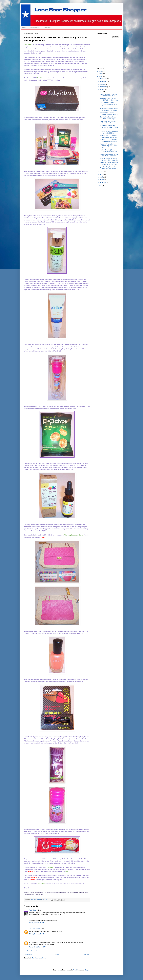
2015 (100, 74)
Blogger (87, 970)
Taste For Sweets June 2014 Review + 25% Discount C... (109, 159)
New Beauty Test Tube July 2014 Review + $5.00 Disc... (109, 99)
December (104, 79)
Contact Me (46, 28)
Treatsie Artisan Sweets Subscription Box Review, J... (109, 114)
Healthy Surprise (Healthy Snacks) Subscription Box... (109, 151)
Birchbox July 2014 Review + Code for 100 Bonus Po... (109, 136)
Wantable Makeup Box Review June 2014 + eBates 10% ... (109, 155)
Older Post (86, 955)
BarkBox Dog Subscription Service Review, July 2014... (109, 118)
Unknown (32, 940)
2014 (100, 77)
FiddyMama (33, 910)
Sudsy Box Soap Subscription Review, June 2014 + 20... (109, 163)
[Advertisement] (108, 53)
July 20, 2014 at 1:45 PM (36, 923)
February (103, 182)
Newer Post (28, 955)
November (104, 81)
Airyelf (75, 970)
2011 (100, 186)
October (103, 84)
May (102, 174)
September (104, 87)
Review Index (34, 28)
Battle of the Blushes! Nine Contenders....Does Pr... (108, 122)
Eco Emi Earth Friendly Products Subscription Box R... (109, 104)
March (102, 180)
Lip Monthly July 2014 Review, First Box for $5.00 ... (109, 132)
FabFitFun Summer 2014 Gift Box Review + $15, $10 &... (109, 141)
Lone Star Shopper (35, 929)
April (102, 177)
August (103, 89)
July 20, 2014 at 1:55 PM (36, 934)
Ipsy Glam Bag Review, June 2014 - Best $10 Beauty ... (109, 168)
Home (24, 28)
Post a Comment (32, 951)
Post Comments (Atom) (39, 958)
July (102, 92)
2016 (100, 71)
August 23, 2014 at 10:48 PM (38, 947)
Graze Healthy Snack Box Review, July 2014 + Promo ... (109, 127)
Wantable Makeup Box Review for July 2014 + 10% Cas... (109, 109)
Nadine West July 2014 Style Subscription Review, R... (109, 95)
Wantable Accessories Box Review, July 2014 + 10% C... (108, 146)
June (102, 172)
